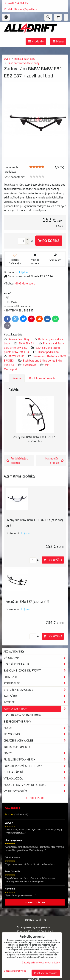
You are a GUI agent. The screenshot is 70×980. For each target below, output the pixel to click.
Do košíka (49, 241)
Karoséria (36, 696)
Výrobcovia (29, 365)
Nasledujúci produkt (54, 460)
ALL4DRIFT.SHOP (35, 798)
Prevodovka (36, 734)
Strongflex (36, 683)
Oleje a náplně (36, 772)
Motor (36, 728)
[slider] (37, 167)
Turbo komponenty (17, 747)
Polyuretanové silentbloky (36, 766)
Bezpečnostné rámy (17, 721)
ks (34, 560)
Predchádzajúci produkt (18, 460)
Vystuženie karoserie (36, 690)
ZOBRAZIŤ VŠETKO (35, 902)
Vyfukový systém (36, 791)
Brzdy (36, 753)
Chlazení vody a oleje (36, 740)
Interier (36, 702)
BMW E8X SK (26, 343)
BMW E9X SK (16, 356)
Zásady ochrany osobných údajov (41, 962)
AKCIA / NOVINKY (14, 651)
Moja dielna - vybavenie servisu (36, 785)
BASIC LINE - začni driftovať (36, 670)
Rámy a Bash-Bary (19, 339)
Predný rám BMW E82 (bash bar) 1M (27, 601)
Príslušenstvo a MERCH (36, 759)
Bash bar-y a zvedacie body (22, 715)
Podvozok (36, 677)
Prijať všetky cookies (46, 973)
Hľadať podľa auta (48, 352)
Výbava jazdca (36, 778)
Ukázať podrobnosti (15, 971)
